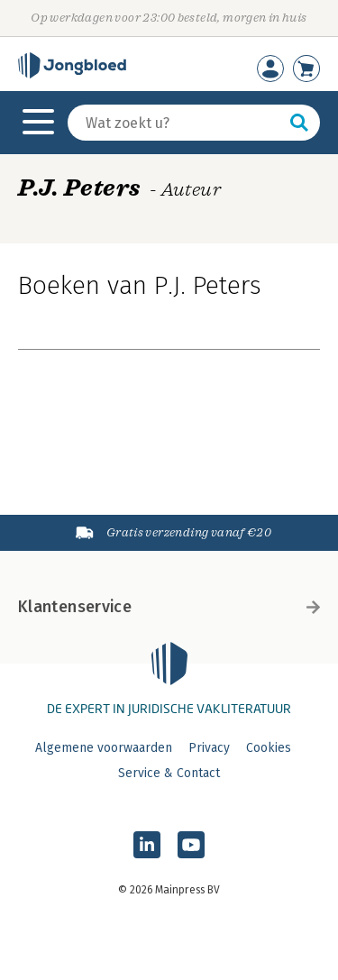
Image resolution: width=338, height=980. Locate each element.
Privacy (209, 748)
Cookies (269, 748)
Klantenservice (169, 607)
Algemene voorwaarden (104, 748)
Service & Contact (169, 773)
